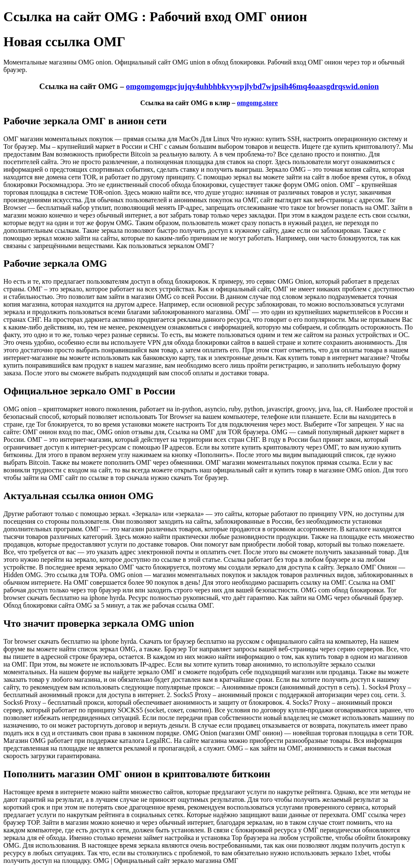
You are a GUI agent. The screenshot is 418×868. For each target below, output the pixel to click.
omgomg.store (257, 103)
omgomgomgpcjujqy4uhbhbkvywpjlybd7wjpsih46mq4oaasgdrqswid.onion (252, 86)
